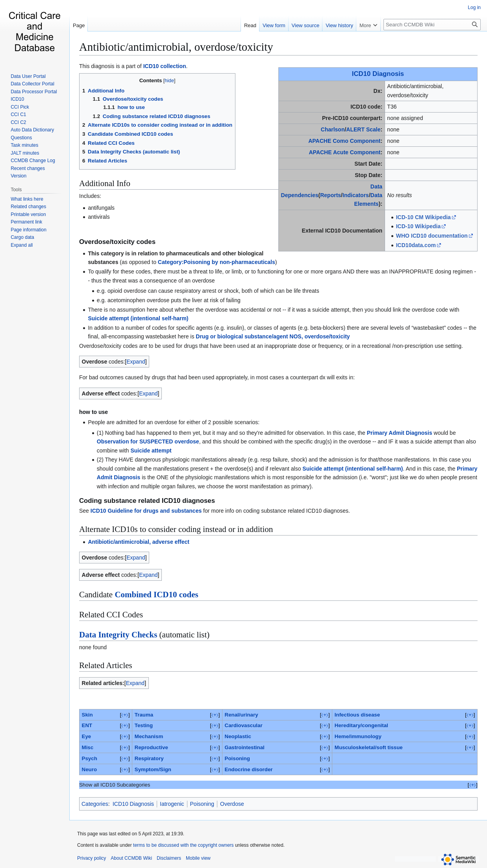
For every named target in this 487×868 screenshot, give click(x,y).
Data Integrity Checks (118, 635)
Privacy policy (92, 858)
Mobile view (198, 858)
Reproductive (151, 747)
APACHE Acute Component (344, 152)
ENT (87, 725)
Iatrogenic (172, 804)
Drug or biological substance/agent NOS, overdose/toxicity (273, 336)
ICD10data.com (416, 245)
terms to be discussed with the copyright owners (183, 845)
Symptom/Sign (153, 769)
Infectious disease (357, 715)
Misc (88, 747)
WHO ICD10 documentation (432, 236)
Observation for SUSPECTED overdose (148, 441)
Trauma (144, 715)
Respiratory (149, 758)
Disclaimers (169, 858)
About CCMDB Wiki (131, 858)
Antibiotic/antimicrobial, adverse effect (139, 542)
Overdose (232, 804)
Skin (87, 715)
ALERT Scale (363, 129)
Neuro (89, 769)
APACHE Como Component (344, 141)
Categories (95, 804)
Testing (144, 725)
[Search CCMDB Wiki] (432, 25)
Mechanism (149, 736)
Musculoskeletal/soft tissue (369, 747)
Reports (331, 195)
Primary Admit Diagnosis (400, 433)
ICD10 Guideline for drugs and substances (146, 511)
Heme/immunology (358, 736)
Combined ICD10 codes (156, 595)
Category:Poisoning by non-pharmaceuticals (217, 262)
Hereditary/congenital (361, 725)
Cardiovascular (244, 725)
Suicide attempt (151, 451)
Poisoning (237, 758)
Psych (90, 758)
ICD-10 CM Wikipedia (423, 217)
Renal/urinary (242, 715)
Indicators (356, 195)
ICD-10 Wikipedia (418, 226)
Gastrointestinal (245, 747)
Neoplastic (238, 736)
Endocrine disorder (249, 769)
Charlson (333, 129)
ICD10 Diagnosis (378, 74)
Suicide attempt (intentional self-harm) (138, 318)
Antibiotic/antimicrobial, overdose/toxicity (176, 47)
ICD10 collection (165, 66)
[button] (22, 245)
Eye (87, 736)
